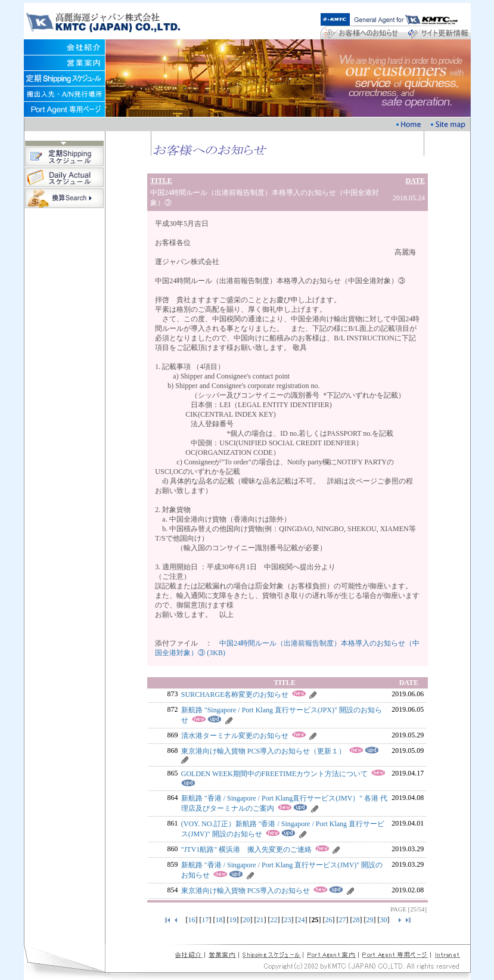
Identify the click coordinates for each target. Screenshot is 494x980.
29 (370, 920)
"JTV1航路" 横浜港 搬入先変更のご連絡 (246, 849)
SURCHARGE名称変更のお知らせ (235, 694)
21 (260, 920)
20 (247, 920)
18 (219, 920)
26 (329, 920)
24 (302, 920)
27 (343, 920)
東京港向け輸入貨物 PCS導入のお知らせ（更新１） (263, 751)
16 (192, 920)
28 (356, 920)
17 (206, 920)
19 (233, 920)
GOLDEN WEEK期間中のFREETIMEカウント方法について (274, 774)
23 (288, 920)
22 (274, 920)
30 (384, 920)
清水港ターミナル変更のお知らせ (235, 736)
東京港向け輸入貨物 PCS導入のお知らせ (246, 891)
